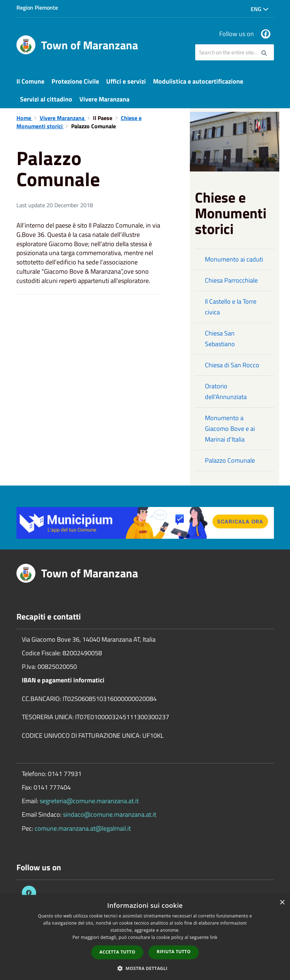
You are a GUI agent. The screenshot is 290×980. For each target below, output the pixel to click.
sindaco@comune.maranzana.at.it (110, 814)
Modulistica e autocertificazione (198, 81)
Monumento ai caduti (234, 259)
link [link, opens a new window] (214, 937)
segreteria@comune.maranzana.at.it (89, 801)
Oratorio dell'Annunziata (226, 391)
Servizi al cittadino (46, 99)
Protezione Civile (75, 81)
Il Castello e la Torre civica (231, 307)
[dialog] (145, 937)
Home (24, 118)
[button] (145, 968)
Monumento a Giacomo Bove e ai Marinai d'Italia (230, 429)
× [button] (282, 903)
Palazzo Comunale (230, 460)
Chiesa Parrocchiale (231, 280)
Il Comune (30, 81)
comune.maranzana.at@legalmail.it (83, 828)
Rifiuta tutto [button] (174, 952)
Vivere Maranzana (104, 99)
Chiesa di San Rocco (232, 365)
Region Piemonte (37, 8)
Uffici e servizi (126, 81)
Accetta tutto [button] (117, 952)
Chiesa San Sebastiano (220, 339)
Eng (260, 9)
